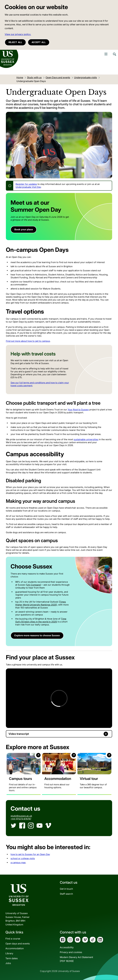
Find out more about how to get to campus (28, 341)
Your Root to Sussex (78, 410)
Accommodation (15, 948)
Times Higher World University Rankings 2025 (41, 603)
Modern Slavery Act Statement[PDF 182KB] (76, 959)
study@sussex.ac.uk (21, 816)
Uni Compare (34, 585)
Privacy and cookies (71, 952)
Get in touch (66, 889)
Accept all (39, 42)
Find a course (13, 939)
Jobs (8, 963)
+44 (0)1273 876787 (21, 819)
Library (9, 953)
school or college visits (23, 858)
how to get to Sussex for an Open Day (30, 854)
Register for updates (26, 184)
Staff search (66, 894)
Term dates (12, 958)
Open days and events (18, 944)
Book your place (24, 229)
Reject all (15, 42)
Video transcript (19, 734)
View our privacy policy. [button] (18, 34)
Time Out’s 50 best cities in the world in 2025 (41, 620)
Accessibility (67, 947)
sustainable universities (86, 439)
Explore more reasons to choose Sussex (37, 635)
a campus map (18, 863)
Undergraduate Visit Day (28, 187)
